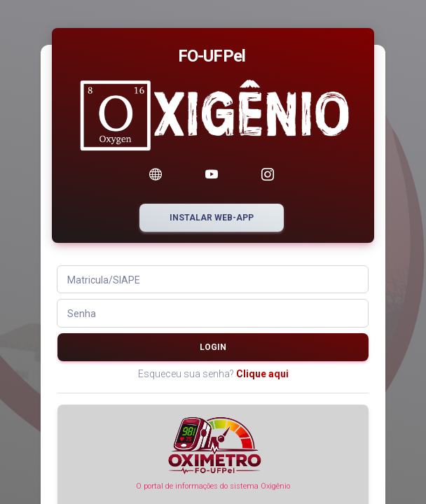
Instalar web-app (212, 218)
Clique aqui (262, 374)
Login (213, 347)
